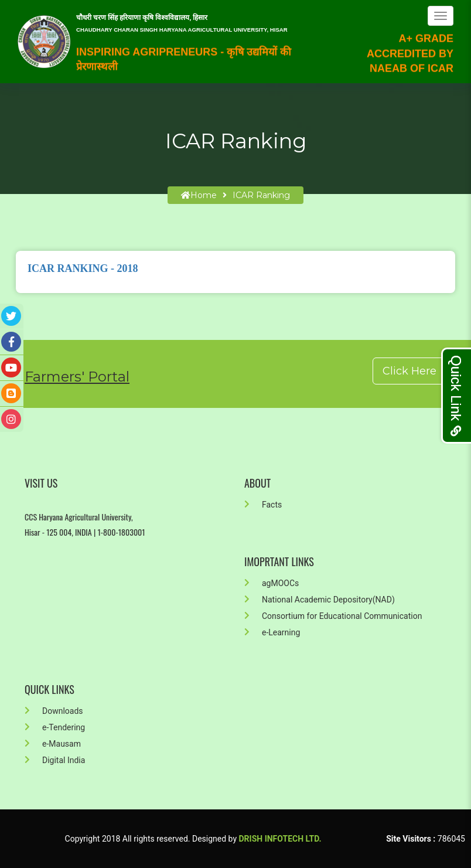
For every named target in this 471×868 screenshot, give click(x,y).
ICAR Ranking (261, 195)
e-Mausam (53, 744)
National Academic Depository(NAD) (320, 600)
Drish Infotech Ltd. (280, 839)
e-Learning (272, 632)
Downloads (54, 711)
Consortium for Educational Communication (333, 616)
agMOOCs (272, 583)
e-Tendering (55, 727)
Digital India (55, 760)
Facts (263, 505)
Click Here (409, 371)
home (199, 195)
